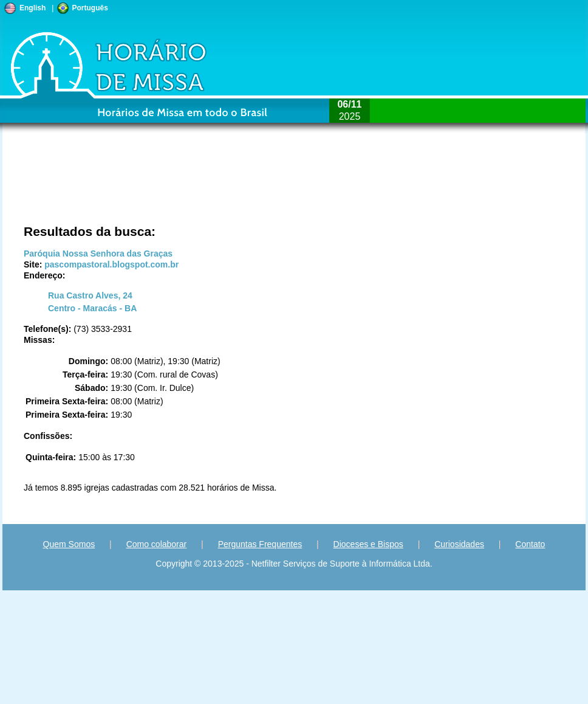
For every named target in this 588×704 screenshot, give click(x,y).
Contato (530, 544)
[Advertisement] (133, 185)
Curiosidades (459, 544)
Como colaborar (157, 544)
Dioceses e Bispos (368, 544)
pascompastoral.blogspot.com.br (111, 264)
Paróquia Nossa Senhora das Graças (98, 254)
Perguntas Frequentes (260, 544)
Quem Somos (69, 544)
